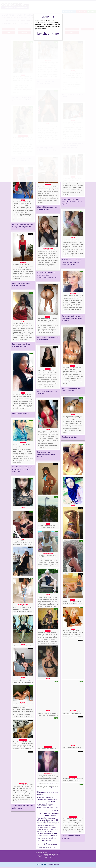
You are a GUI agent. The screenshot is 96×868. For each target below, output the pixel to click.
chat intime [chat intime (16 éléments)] (51, 802)
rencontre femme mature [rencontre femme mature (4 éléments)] (43, 836)
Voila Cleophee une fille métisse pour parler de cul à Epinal (72, 202)
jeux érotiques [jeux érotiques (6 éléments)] (49, 822)
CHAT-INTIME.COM (41, 853)
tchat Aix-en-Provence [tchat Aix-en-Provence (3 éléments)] (50, 846)
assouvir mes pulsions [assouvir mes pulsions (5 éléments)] (51, 799)
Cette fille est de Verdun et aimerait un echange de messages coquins (71, 262)
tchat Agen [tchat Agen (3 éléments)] (42, 846)
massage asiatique (51, 784)
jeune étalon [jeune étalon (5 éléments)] (40, 822)
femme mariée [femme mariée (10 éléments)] (51, 816)
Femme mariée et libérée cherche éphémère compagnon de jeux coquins (47, 275)
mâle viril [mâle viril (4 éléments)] (39, 824)
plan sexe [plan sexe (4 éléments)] (42, 830)
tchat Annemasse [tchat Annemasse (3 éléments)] (44, 847)
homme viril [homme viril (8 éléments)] (54, 820)
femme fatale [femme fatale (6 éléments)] (41, 816)
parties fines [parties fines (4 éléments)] (45, 828)
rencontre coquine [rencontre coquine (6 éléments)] (47, 831)
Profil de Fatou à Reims (20, 414)
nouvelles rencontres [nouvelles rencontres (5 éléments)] (48, 824)
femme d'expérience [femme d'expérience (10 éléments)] (51, 813)
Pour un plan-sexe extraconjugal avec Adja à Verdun (46, 454)
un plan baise (51, 788)
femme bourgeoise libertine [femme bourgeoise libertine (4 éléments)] (44, 811)
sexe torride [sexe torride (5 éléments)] (51, 844)
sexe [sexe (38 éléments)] (45, 844)
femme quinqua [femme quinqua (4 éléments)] (52, 818)
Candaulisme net (53, 864)
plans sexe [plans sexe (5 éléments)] (48, 829)
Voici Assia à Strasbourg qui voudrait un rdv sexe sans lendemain (22, 469)
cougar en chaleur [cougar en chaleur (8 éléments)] (43, 804)
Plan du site (48, 858)
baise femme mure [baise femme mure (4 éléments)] (42, 802)
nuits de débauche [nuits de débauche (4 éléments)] (46, 826)
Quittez (48, 38)
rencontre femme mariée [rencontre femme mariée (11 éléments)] (47, 833)
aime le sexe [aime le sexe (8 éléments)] (41, 797)
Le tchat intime (48, 33)
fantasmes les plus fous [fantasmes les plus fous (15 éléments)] (47, 808)
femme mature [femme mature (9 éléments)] (42, 818)
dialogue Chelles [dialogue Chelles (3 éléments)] (47, 806)
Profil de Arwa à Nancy (70, 437)
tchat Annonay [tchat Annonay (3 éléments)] (52, 847)
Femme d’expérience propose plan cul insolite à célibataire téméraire (73, 318)
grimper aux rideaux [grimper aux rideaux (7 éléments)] (43, 820)
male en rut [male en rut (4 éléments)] (56, 822)
